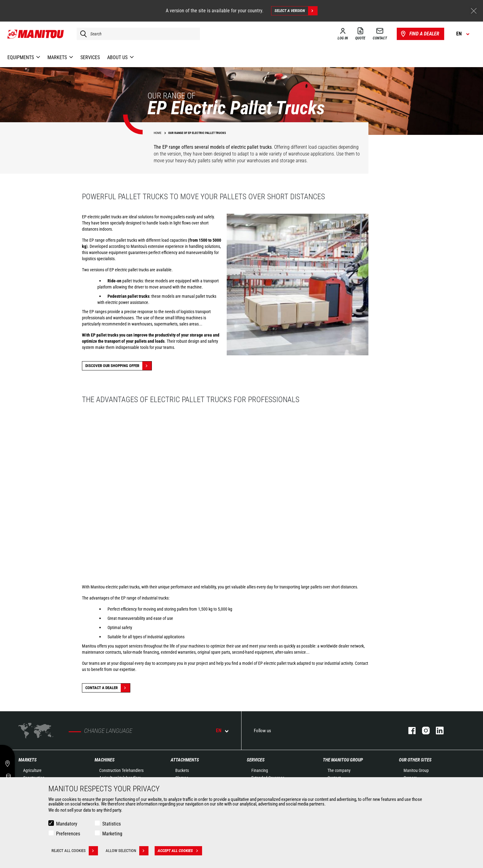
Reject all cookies (75, 851)
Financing (260, 770)
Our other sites (415, 760)
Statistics (112, 824)
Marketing (112, 834)
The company (339, 770)
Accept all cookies (180, 851)
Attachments (185, 760)
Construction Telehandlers (121, 770)
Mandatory (67, 824)
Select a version (296, 11)
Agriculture (32, 770)
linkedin (437, 731)
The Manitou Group (343, 760)
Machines (105, 760)
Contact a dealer (108, 688)
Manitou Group (416, 770)
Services (256, 760)
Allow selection (127, 851)
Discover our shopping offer (118, 366)
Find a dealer (419, 34)
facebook (409, 731)
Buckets (182, 770)
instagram (423, 731)
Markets (28, 760)
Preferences (68, 834)
